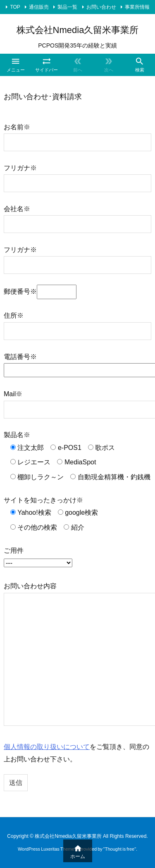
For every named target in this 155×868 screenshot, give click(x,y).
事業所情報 (137, 7)
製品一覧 (67, 7)
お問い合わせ (101, 7)
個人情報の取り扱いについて (47, 747)
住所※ (77, 323)
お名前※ (77, 134)
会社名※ (77, 216)
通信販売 (39, 7)
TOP (15, 7)
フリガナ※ (77, 175)
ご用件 (38, 557)
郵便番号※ (40, 291)
